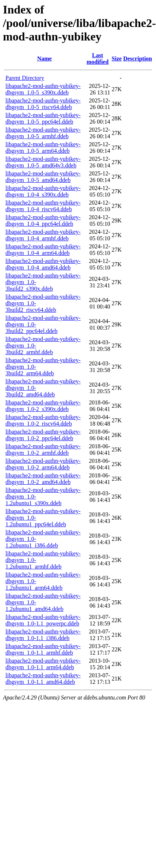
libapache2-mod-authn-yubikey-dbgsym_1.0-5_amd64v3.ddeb (43, 162)
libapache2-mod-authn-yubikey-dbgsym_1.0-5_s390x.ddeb (43, 89)
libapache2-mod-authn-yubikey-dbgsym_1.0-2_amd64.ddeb (43, 479)
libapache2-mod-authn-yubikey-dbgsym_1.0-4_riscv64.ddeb (43, 206)
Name (44, 59)
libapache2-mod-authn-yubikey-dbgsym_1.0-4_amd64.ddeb (43, 264)
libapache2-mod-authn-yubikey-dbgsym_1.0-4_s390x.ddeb (43, 191)
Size (117, 59)
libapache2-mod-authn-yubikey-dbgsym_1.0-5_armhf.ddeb (43, 133)
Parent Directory (25, 78)
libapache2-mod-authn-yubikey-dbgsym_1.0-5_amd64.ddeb (43, 177)
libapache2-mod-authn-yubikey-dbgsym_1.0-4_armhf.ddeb (43, 235)
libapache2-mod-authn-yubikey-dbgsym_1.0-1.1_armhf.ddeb (43, 649)
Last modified (97, 59)
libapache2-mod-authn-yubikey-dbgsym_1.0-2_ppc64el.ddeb (43, 435)
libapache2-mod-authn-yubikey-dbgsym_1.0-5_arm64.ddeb (43, 148)
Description (138, 59)
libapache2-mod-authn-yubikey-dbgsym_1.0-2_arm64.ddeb (43, 464)
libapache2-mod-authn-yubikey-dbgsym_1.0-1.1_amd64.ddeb (43, 679)
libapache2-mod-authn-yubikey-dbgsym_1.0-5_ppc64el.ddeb (43, 118)
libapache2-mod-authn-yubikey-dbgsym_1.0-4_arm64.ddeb (43, 250)
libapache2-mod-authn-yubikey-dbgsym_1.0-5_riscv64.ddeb (43, 104)
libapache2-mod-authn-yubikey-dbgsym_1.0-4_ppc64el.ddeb (43, 220)
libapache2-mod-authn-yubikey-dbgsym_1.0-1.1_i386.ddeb (43, 635)
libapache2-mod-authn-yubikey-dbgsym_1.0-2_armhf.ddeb (43, 449)
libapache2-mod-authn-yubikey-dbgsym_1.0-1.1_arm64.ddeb (43, 664)
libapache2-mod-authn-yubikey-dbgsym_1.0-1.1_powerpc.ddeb (43, 620)
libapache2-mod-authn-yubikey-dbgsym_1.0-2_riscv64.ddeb (43, 420)
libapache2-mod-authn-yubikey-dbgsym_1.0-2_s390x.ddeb (43, 406)
